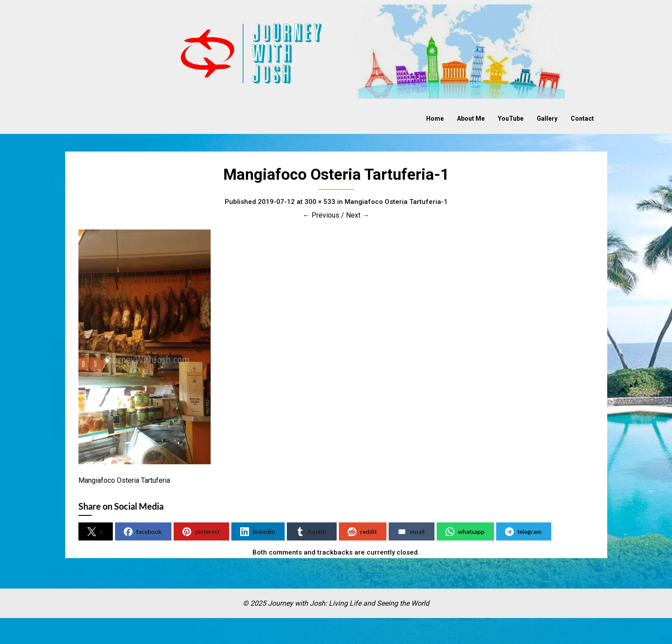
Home (435, 118)
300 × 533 (320, 202)
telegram (523, 532)
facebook (143, 532)
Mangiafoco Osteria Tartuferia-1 (396, 202)
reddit (362, 532)
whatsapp (465, 532)
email (411, 532)
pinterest (201, 532)
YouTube (511, 118)
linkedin (258, 532)
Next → (358, 215)
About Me (471, 118)
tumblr (311, 532)
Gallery (547, 118)
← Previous (321, 215)
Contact (582, 118)
